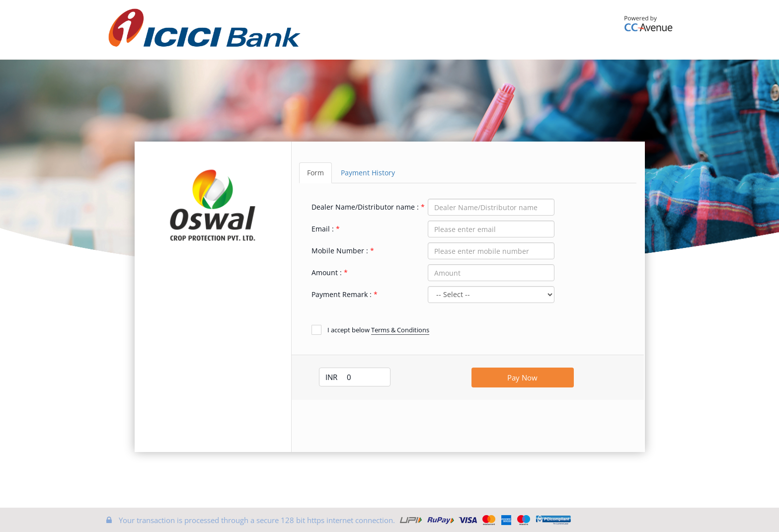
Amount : (327, 272)
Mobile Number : (340, 251)
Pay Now (522, 378)
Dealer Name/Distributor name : (365, 207)
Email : (323, 229)
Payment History (368, 173)
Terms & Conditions (400, 330)
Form (315, 173)
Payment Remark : (342, 294)
